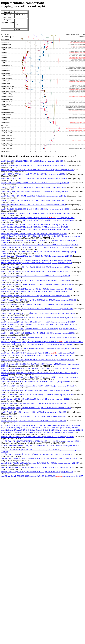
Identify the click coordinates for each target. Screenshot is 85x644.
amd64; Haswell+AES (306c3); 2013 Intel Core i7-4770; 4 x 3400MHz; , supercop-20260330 (40, 319)
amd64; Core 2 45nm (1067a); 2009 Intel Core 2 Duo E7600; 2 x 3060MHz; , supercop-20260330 (39, 350)
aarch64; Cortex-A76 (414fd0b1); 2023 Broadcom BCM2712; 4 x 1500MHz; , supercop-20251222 (37, 473)
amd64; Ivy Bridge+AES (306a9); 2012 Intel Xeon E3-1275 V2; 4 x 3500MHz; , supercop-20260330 (39, 330)
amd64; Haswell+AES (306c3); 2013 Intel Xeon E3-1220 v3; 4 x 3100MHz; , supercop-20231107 (38, 324)
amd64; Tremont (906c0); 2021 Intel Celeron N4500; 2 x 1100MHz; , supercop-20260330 (35, 383)
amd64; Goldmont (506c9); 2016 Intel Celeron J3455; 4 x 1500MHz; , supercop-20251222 (35, 401)
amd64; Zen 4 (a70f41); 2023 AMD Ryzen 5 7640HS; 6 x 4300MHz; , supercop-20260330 (36, 231)
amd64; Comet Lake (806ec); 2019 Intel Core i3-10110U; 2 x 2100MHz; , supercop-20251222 (36, 273)
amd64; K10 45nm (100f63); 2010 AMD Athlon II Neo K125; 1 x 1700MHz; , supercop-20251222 (38, 171)
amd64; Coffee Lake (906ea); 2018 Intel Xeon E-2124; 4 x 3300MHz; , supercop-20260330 (36, 282)
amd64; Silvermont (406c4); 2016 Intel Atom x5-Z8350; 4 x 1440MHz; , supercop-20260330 (36, 409)
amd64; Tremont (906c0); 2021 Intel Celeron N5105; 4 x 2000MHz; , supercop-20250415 (35, 392)
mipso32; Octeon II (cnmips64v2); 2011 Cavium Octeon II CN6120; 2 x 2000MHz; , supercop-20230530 (40, 429)
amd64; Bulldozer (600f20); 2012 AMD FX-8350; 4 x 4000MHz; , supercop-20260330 (35, 184)
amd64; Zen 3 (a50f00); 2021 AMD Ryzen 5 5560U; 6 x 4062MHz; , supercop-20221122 (35, 226)
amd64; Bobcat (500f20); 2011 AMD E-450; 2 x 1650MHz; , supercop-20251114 (32, 163)
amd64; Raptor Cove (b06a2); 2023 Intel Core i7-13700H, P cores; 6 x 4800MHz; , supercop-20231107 (40, 246)
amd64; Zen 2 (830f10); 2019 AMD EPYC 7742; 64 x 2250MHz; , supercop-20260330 (34, 206)
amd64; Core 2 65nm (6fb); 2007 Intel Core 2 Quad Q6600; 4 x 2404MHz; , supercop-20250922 (38, 361)
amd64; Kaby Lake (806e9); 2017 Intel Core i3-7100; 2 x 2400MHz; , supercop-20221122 (37, 291)
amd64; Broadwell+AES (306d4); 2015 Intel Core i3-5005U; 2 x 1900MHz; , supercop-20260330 (37, 306)
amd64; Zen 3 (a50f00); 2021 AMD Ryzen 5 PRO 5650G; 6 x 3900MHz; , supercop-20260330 (37, 222)
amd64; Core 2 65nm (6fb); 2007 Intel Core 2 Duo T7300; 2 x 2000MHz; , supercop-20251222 (37, 357)
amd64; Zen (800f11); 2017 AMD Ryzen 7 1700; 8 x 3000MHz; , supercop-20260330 (34, 189)
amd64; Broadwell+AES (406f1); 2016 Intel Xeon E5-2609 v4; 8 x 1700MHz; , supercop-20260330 (39, 302)
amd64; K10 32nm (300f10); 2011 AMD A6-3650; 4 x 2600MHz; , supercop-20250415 (34, 176)
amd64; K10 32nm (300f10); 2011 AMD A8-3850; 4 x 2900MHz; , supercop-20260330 (34, 180)
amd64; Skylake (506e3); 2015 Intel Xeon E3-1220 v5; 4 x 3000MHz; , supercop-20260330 (35, 297)
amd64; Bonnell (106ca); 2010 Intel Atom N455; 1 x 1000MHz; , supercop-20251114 (34, 422)
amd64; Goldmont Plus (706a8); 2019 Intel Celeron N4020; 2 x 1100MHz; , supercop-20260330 (37, 396)
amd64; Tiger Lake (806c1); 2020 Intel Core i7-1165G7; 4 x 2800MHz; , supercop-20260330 (37, 258)
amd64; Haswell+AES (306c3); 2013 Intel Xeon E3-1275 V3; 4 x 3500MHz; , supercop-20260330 (38, 315)
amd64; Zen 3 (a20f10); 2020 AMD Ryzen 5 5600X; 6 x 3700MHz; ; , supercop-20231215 (38, 219)
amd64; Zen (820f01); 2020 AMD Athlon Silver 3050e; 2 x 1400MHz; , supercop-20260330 (35, 193)
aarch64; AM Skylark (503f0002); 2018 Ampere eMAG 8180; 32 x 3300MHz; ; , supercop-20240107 (42, 478)
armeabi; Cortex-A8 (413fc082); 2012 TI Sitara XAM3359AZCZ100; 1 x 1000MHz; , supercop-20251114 (41, 443)
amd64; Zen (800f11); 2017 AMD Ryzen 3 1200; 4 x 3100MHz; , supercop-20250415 (34, 202)
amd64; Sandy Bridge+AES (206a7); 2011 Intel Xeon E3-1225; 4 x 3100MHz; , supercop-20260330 (39, 339)
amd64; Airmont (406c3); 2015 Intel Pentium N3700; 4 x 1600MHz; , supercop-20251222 (35, 405)
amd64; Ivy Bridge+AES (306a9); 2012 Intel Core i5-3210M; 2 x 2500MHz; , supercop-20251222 (38, 326)
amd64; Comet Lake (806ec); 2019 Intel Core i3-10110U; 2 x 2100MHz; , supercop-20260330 (37, 264)
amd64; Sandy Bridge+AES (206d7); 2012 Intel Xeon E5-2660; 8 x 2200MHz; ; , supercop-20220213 (42, 343)
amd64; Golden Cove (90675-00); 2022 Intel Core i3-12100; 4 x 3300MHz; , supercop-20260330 (37, 249)
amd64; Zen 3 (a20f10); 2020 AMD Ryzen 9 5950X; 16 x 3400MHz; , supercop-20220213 (35, 229)
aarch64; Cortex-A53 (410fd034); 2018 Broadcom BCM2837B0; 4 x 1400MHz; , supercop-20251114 (40, 465)
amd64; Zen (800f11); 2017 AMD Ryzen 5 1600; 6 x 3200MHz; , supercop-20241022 (34, 198)
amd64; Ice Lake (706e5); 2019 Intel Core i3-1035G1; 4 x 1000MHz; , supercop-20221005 (36, 262)
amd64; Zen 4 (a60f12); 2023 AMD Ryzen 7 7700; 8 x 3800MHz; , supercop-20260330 (34, 235)
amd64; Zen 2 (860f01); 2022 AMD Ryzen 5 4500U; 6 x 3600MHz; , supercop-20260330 (35, 211)
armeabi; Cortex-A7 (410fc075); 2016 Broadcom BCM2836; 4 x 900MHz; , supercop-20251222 (37, 438)
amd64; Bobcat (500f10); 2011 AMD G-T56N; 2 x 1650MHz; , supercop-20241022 (34, 167)
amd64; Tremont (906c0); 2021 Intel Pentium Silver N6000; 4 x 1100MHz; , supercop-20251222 (37, 388)
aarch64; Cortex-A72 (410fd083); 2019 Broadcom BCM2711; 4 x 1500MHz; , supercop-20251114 (37, 469)
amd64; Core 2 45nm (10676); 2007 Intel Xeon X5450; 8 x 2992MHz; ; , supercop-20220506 (39, 355)
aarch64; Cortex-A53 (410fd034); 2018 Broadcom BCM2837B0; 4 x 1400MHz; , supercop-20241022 (40, 460)
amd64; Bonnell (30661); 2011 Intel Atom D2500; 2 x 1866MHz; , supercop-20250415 (34, 418)
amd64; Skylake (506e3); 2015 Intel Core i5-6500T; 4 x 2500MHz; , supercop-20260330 (36, 293)
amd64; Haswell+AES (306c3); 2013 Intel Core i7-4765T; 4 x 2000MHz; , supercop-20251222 (37, 310)
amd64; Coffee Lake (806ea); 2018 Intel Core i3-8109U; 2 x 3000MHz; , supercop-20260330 (35, 277)
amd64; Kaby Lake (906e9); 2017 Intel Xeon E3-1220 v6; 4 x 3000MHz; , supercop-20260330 (37, 286)
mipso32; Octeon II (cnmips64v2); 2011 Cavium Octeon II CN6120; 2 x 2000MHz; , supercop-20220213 (42, 432)
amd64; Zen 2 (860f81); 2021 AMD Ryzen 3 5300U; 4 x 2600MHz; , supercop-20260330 (36, 215)
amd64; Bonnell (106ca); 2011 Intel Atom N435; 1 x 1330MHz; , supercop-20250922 (34, 414)
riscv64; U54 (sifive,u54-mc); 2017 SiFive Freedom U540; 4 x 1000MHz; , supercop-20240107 (42, 427)
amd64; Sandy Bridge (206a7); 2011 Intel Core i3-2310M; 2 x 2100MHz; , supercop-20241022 (37, 346)
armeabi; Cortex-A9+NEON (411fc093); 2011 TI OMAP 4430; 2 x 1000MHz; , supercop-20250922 (39, 447)
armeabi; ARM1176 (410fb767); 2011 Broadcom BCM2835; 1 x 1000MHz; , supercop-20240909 (38, 434)
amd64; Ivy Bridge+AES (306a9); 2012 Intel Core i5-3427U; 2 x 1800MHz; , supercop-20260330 (39, 335)
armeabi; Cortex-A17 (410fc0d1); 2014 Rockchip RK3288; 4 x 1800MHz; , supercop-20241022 (37, 456)
